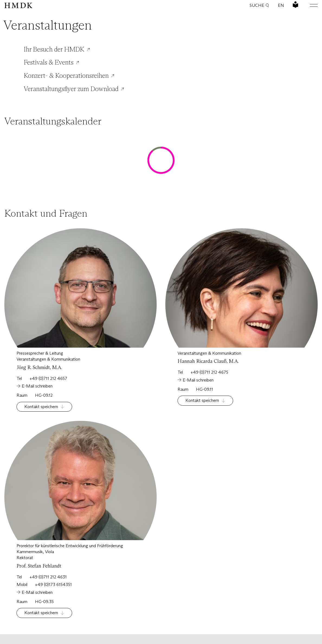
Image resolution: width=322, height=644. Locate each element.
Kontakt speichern (41, 407)
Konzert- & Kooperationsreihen (66, 76)
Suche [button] (259, 5)
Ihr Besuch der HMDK (54, 49)
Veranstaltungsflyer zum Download (71, 89)
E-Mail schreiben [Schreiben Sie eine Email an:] (37, 386)
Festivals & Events (49, 62)
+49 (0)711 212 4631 (48, 577)
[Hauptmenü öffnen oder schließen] (310, 5)
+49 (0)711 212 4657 (48, 378)
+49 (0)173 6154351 (53, 584)
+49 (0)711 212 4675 (209, 372)
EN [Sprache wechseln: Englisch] (281, 5)
